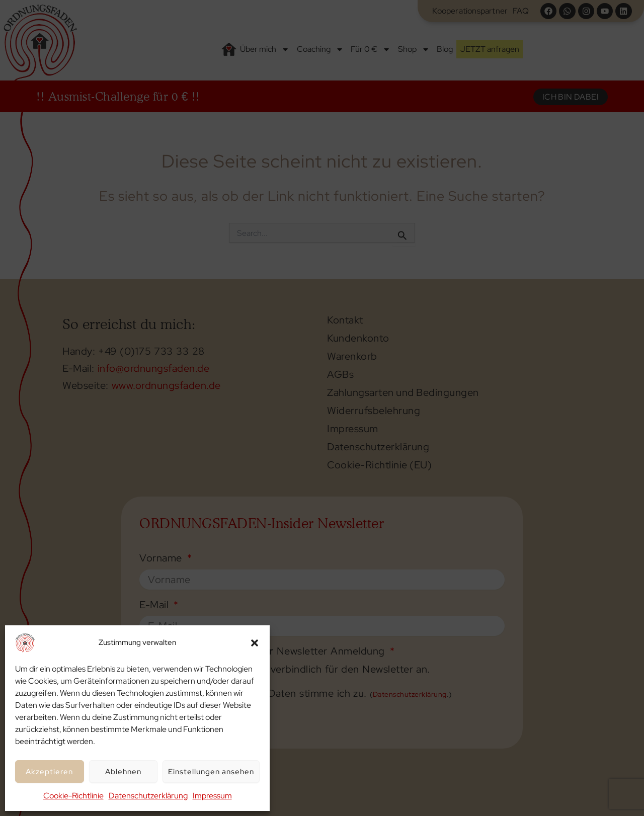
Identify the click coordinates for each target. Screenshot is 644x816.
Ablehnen (123, 772)
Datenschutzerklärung (148, 796)
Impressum (212, 796)
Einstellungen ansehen (211, 772)
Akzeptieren (49, 772)
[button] (255, 643)
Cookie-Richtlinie (73, 796)
